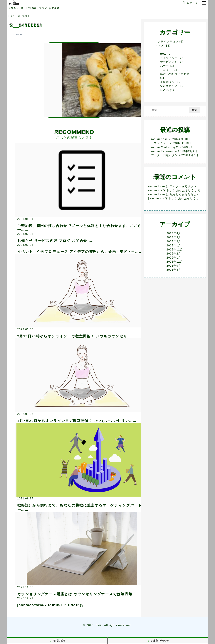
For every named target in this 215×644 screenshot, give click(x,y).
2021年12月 (175, 262)
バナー (165, 66)
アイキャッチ (169, 58)
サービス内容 (29, 8)
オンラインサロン (167, 42)
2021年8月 (174, 270)
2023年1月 (174, 246)
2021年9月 (174, 266)
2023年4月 (174, 233)
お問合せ (54, 8)
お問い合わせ (158, 641)
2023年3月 (174, 237)
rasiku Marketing (163, 147)
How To (165, 54)
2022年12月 (175, 250)
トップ (159, 46)
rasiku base (159, 139)
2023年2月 (174, 241)
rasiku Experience (164, 151)
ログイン (190, 3)
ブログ (43, 8)
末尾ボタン (167, 82)
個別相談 (57, 641)
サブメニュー (160, 143)
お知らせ (13, 8)
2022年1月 (174, 258)
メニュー (166, 70)
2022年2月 (174, 254)
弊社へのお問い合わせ (175, 74)
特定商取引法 (169, 86)
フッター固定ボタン (164, 155)
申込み (165, 90)
